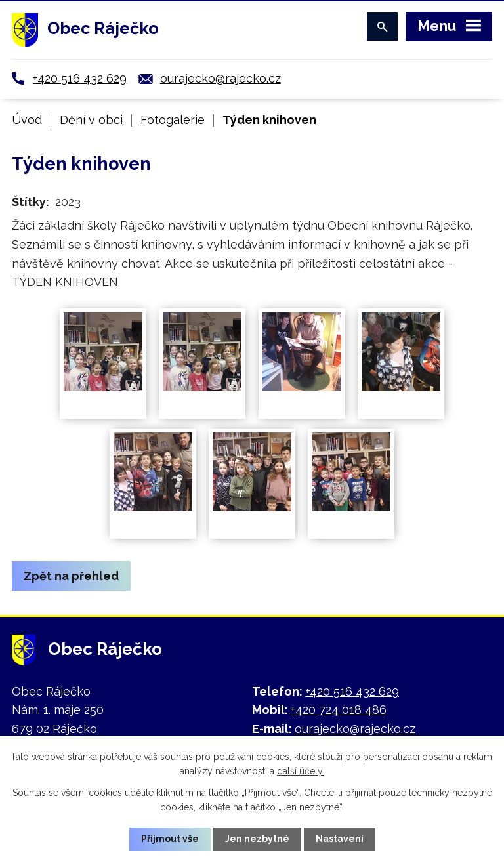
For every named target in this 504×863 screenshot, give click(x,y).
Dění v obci (91, 120)
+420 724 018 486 (339, 710)
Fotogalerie (173, 120)
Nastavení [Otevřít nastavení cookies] (340, 839)
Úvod (27, 120)
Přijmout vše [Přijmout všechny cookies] (170, 839)
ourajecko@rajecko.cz (220, 78)
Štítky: (31, 202)
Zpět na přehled (71, 576)
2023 (68, 202)
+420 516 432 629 (80, 78)
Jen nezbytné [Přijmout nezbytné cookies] (257, 839)
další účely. (301, 771)
